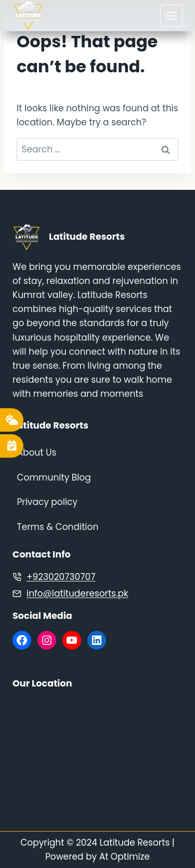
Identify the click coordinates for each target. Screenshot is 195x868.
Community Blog (54, 477)
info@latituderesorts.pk (77, 593)
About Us (37, 452)
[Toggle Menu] (171, 16)
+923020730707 (61, 577)
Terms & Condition (58, 527)
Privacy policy (47, 502)
